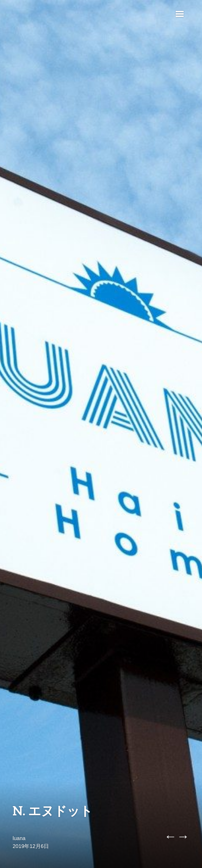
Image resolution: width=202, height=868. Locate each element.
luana (19, 838)
